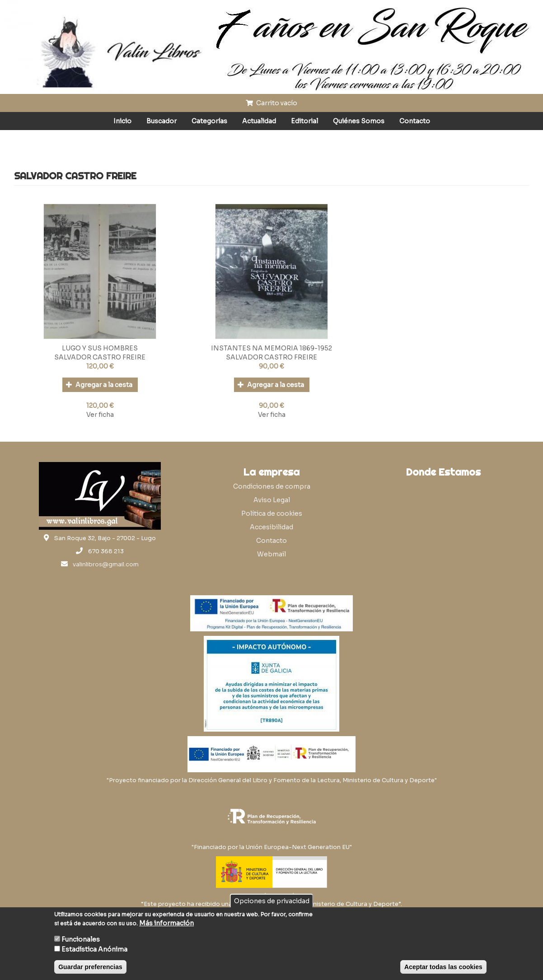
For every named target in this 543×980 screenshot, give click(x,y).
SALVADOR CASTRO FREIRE (100, 357)
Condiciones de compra (272, 486)
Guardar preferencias (90, 967)
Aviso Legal (272, 500)
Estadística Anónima (94, 949)
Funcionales (81, 939)
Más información (166, 923)
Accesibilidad (271, 527)
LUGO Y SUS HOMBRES (100, 348)
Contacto (415, 121)
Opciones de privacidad (272, 901)
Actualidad (259, 121)
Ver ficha (100, 415)
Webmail (271, 554)
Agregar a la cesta (99, 385)
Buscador (161, 121)
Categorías (209, 121)
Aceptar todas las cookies (443, 967)
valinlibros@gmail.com (106, 565)
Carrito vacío (271, 103)
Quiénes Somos (359, 121)
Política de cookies (272, 513)
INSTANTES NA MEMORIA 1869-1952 (271, 348)
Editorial (304, 121)
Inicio (122, 121)
